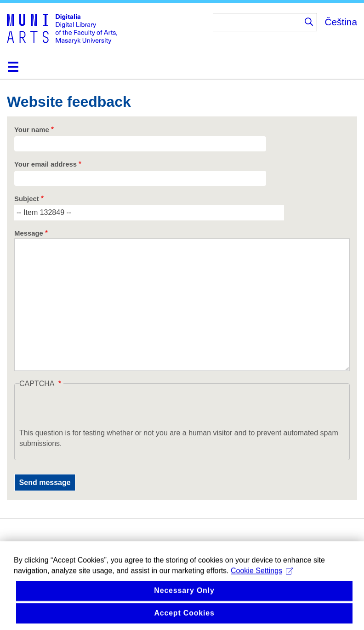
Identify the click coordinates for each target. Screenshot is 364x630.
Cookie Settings (262, 578)
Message (29, 233)
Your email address (45, 164)
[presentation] (89, 410)
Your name (32, 130)
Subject (27, 199)
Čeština (341, 22)
